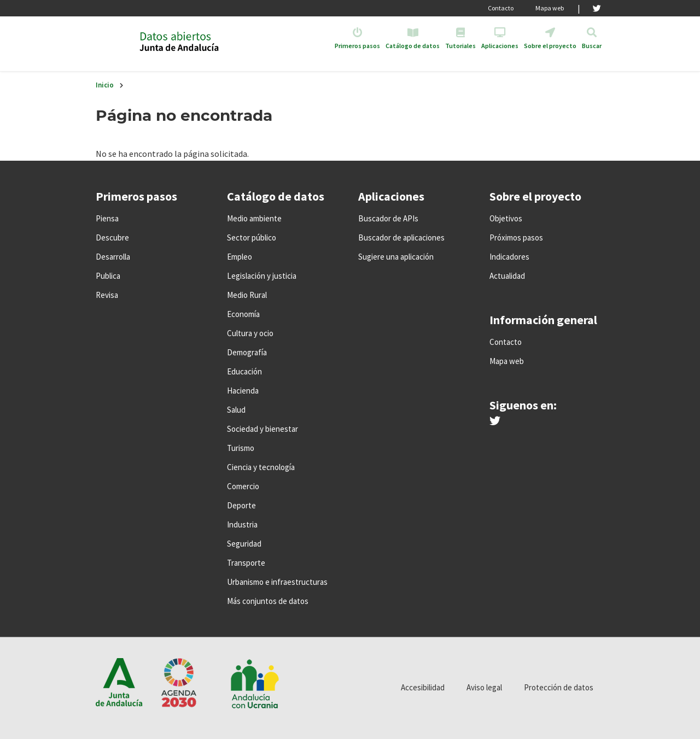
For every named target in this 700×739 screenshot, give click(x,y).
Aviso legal (484, 687)
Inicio (105, 85)
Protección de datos (559, 687)
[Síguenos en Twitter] (495, 421)
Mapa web (550, 8)
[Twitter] (597, 8)
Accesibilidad (423, 687)
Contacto (501, 8)
